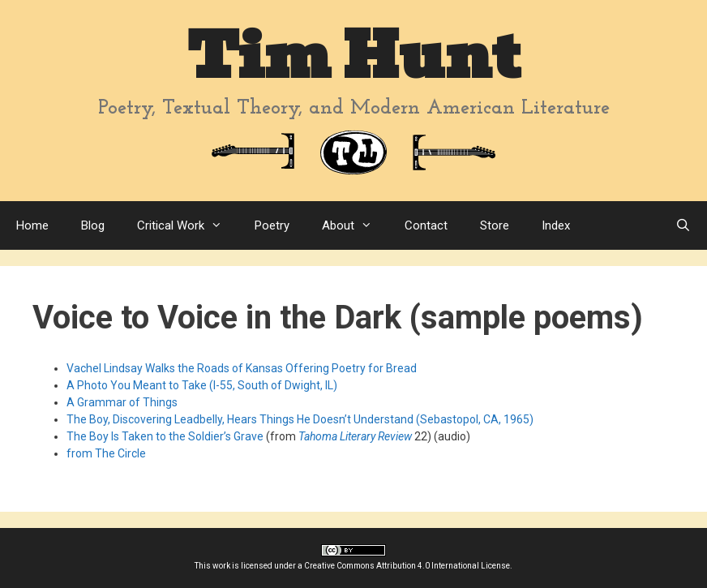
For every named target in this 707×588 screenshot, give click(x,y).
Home (32, 225)
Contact (426, 225)
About (355, 225)
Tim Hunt (353, 56)
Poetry (272, 225)
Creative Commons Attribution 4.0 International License (407, 566)
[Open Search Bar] (683, 225)
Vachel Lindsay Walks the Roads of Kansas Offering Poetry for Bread (242, 368)
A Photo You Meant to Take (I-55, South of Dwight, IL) (202, 385)
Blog (93, 225)
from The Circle (106, 453)
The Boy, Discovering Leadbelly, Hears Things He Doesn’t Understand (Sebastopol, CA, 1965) (300, 419)
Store (495, 225)
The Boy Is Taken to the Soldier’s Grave (165, 436)
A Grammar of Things (122, 402)
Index (556, 225)
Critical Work (188, 225)
